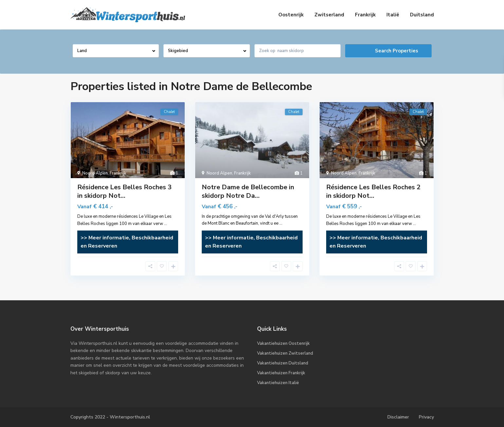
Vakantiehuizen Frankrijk (281, 373)
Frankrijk (365, 15)
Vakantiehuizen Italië (278, 383)
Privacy (426, 417)
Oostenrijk (291, 15)
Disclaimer (398, 417)
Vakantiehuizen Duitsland (283, 363)
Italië (393, 15)
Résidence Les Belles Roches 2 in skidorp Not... (373, 191)
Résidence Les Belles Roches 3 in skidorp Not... (124, 191)
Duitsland (422, 15)
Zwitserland (329, 15)
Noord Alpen (95, 173)
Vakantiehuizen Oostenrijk (283, 343)
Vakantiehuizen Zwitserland (285, 353)
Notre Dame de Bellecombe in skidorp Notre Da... (248, 191)
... (166, 224)
